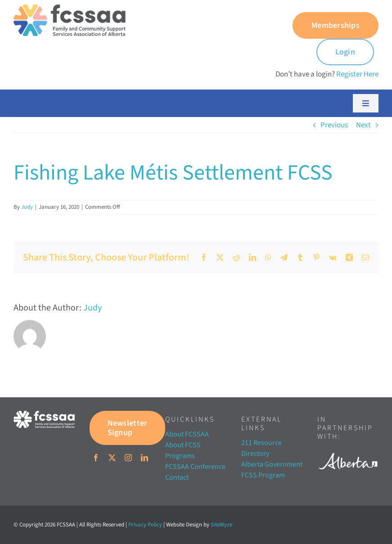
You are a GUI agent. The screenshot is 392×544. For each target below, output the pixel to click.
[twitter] (112, 458)
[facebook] (96, 458)
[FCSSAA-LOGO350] (70, 8)
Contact (177, 477)
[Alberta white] (348, 451)
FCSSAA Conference (195, 467)
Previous (334, 125)
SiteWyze (221, 525)
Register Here (357, 74)
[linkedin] (144, 458)
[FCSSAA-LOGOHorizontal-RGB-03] (44, 414)
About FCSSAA (187, 434)
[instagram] (128, 458)
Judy (27, 207)
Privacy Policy (145, 525)
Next (363, 125)
